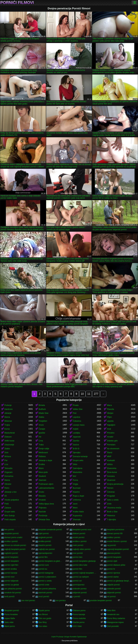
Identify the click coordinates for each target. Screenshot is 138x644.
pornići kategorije (46, 573)
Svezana (111, 476)
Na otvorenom (113, 449)
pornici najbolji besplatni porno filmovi (85, 573)
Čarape (42, 429)
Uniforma (77, 500)
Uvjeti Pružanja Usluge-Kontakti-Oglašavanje (69, 637)
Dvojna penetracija (115, 484)
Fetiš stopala (10, 520)
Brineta (42, 405)
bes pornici (9, 530)
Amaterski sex (113, 614)
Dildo (75, 464)
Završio (76, 441)
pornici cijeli (112, 561)
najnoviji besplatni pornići (118, 549)
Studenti (42, 476)
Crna (41, 441)
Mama (7, 417)
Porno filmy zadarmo (116, 618)
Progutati (111, 496)
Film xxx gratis (45, 618)
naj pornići (111, 545)
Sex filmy (43, 622)
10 (82, 394)
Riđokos (42, 456)
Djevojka (77, 453)
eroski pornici (79, 537)
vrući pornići (44, 597)
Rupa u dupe (78, 496)
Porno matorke (79, 618)
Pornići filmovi (17, 3)
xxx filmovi (43, 614)
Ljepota (110, 421)
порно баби (10, 618)
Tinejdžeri (43, 421)
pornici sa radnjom (81, 577)
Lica (6, 464)
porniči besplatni (12, 561)
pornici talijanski (11, 581)
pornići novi (9, 577)
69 (6, 496)
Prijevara (42, 508)
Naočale (42, 512)
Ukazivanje (9, 445)
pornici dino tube (80, 565)
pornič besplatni (11, 557)
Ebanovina (112, 468)
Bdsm (41, 468)
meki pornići (78, 545)
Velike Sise (78, 409)
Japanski (77, 437)
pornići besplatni (114, 557)
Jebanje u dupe (45, 460)
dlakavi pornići (79, 533)
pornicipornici (79, 585)
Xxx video (43, 626)
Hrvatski (42, 500)
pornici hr (111, 569)
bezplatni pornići (12, 533)
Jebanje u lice (10, 492)
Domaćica (9, 476)
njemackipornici (45, 553)
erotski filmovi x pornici (117, 541)
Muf (74, 476)
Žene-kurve (112, 472)
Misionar (8, 421)
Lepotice (76, 417)
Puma (75, 480)
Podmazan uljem (46, 484)
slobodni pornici (80, 589)
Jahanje (8, 413)
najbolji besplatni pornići (15, 549)
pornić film (43, 557)
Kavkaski (111, 460)
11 (89, 394)
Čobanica (77, 421)
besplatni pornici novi (82, 530)
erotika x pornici (80, 541)
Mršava (8, 456)
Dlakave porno (79, 611)
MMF (109, 456)
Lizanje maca (79, 425)
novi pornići (78, 553)
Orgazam (8, 472)
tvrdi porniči (9, 597)
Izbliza (110, 464)
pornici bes (78, 557)
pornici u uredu (45, 581)
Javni (75, 504)
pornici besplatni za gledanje (51, 561)
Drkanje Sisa (44, 520)
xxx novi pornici (28, 600)
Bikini (75, 508)
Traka (41, 445)
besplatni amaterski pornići (50, 530)
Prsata (76, 405)
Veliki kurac (9, 441)
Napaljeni (111, 425)
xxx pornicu (61, 600)
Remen (110, 488)
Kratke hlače (78, 512)
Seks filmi (111, 611)
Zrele (109, 504)
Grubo (41, 492)
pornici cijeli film (11, 565)
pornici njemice (114, 573)
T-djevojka (111, 520)
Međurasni (43, 453)
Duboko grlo (112, 441)
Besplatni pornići (12, 611)
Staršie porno (79, 622)
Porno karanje (79, 614)
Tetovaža (8, 468)
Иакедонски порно (115, 622)
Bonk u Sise (112, 512)
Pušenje (8, 405)
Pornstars (111, 445)
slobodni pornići (114, 589)
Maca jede (43, 472)
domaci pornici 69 (115, 533)
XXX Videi (77, 626)
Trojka (7, 425)
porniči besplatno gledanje (84, 561)
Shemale (77, 520)
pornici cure (44, 565)
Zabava (8, 508)
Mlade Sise (43, 413)
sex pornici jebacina (47, 589)
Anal (109, 429)
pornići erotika (11, 569)
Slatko (7, 449)
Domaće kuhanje (80, 456)
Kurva (7, 429)
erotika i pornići (11, 541)
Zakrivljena (78, 468)
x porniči (76, 597)
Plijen (109, 417)
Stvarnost (111, 480)
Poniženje (43, 516)
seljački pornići (113, 585)
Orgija (75, 484)
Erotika (42, 464)
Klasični (76, 492)
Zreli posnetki (113, 626)
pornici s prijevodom (47, 577)
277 (96, 394)
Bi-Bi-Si (76, 449)
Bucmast (77, 488)
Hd (40, 437)
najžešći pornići (11, 553)
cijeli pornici (44, 533)
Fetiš (7, 504)
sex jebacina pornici (13, 589)
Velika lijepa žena (46, 504)
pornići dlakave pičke (116, 565)
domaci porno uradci (13, 537)
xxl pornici (111, 597)
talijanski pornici (114, 593)
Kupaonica (77, 516)
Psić (75, 413)
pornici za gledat (12, 585)
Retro (7, 488)
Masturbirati (10, 433)
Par (6, 460)
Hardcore (8, 409)
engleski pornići (45, 537)
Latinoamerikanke (46, 488)
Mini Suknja (10, 516)
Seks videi (9, 622)
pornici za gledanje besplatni (119, 581)
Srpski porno (44, 611)
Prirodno (111, 433)
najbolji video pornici (82, 549)
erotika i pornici (114, 537)
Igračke (42, 433)
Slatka (41, 417)
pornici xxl (77, 581)
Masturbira (77, 472)
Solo (6, 453)
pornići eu (43, 569)
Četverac (111, 492)
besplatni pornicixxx (116, 530)
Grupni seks (78, 460)
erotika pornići (45, 541)
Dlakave (8, 437)
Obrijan (110, 413)
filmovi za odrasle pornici (15, 545)
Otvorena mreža (114, 508)
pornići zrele (44, 585)
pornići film (77, 569)
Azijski (76, 429)
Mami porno (10, 626)
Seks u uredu (113, 500)
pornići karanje (11, 573)
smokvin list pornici (13, 593)
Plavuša (110, 409)
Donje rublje (44, 449)
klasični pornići (45, 545)
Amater (110, 437)
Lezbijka (76, 433)
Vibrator (8, 484)
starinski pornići (45, 593)
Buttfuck (42, 409)
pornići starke (113, 577)
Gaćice (76, 445)
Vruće (41, 425)
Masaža (42, 496)
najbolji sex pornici (47, 549)
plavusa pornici (114, 553)
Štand (109, 453)
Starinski (42, 480)
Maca (109, 405)
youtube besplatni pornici (101, 600)
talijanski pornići (80, 593)
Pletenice (111, 516)
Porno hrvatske (11, 614)
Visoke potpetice (12, 500)
